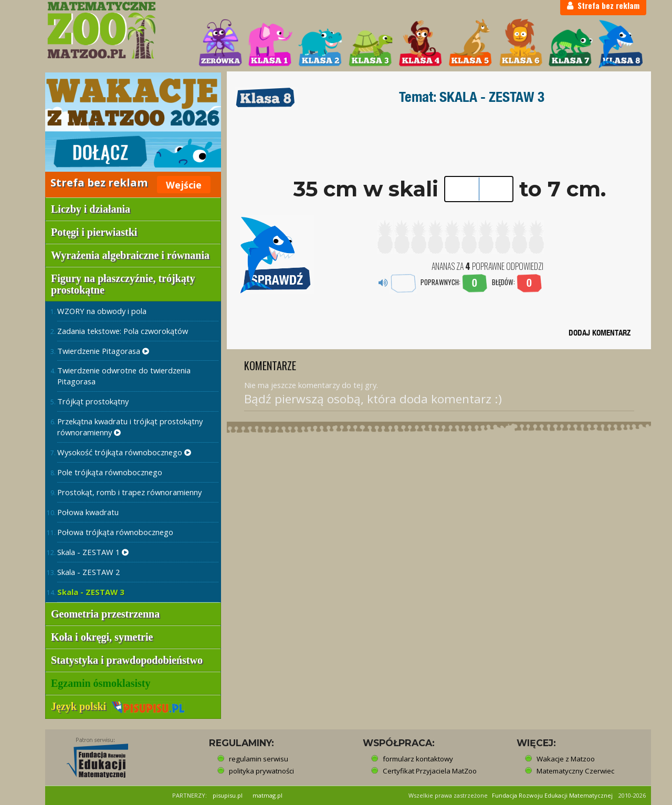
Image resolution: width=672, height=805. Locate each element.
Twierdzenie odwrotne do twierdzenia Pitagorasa (124, 376)
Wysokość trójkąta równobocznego (124, 452)
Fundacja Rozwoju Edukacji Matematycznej (552, 795)
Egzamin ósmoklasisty (101, 683)
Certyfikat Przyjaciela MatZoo (430, 771)
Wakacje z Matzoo (566, 759)
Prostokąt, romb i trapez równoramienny (129, 492)
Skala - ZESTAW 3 (91, 592)
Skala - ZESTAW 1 (93, 552)
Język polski (118, 706)
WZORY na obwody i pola (102, 311)
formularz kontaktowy (418, 759)
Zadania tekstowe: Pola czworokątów (123, 331)
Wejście (184, 185)
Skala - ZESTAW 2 (88, 572)
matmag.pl (267, 795)
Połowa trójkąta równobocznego (115, 532)
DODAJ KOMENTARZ (600, 333)
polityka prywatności (261, 771)
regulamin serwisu (259, 759)
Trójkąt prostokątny (93, 401)
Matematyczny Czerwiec (575, 771)
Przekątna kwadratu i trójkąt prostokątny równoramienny (130, 427)
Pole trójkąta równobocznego (110, 472)
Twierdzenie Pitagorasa (103, 351)
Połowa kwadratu (88, 512)
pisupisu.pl (228, 795)
